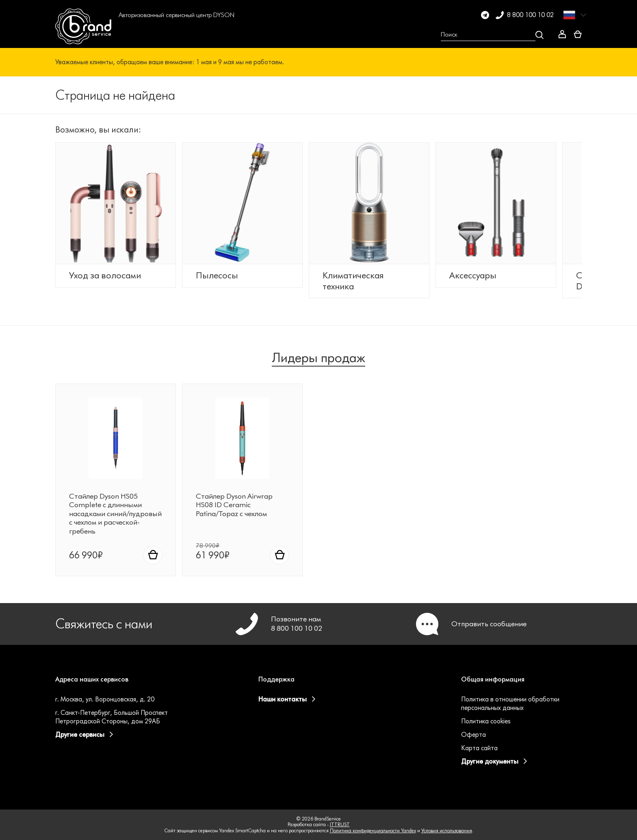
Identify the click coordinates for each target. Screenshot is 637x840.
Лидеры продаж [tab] (318, 358)
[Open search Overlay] (492, 35)
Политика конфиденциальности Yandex (373, 830)
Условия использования (447, 830)
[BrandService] (83, 35)
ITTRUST (340, 824)
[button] (129, 35)
